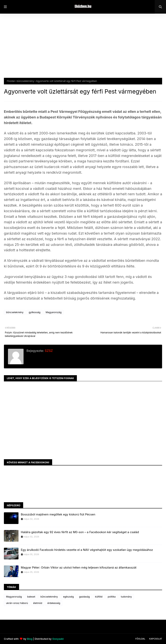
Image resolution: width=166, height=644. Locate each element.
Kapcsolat (156, 639)
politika (112, 597)
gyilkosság (34, 312)
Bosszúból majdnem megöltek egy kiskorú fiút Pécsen (58, 514)
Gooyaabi (58, 639)
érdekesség (54, 603)
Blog (30, 639)
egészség (68, 597)
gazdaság (84, 597)
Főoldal (11, 81)
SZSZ (48, 351)
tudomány (126, 597)
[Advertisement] (83, 49)
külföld (99, 597)
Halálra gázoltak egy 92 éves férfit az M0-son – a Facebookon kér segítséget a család (80, 532)
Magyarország (54, 312)
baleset (31, 597)
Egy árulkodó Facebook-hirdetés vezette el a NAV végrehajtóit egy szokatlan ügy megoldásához (87, 550)
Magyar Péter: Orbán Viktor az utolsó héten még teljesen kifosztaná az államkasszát (79, 567)
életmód (38, 603)
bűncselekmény (25, 81)
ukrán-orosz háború (17, 603)
